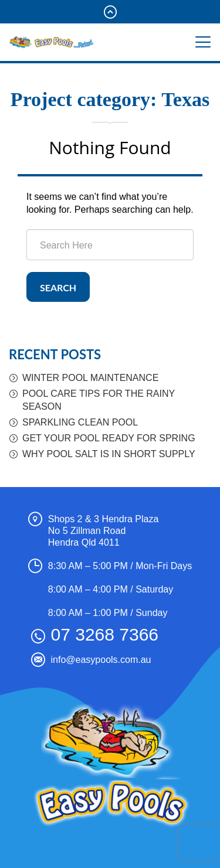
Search (58, 287)
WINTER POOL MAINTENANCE (90, 378)
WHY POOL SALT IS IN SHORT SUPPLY (109, 454)
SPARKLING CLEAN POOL (80, 422)
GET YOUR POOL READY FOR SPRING (109, 438)
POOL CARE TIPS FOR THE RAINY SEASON (99, 400)
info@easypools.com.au (101, 660)
